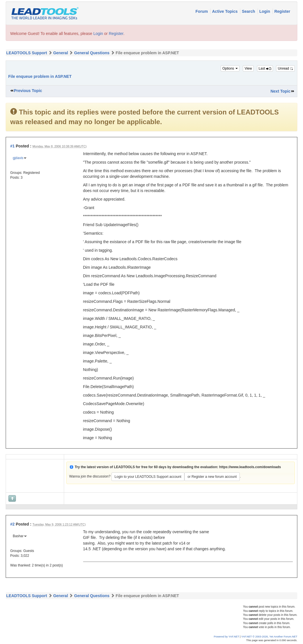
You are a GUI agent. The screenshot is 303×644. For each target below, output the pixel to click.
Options (230, 68)
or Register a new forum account (212, 477)
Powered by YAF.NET (227, 637)
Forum (202, 11)
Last (265, 68)
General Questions (92, 53)
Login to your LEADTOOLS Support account (148, 477)
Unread (285, 68)
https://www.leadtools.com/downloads (250, 467)
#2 (12, 524)
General (60, 53)
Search (249, 11)
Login (265, 11)
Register (282, 11)
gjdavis (18, 158)
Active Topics (225, 11)
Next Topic (280, 91)
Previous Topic (28, 91)
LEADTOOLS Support (27, 53)
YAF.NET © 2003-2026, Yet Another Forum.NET (269, 637)
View (248, 68)
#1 (12, 146)
